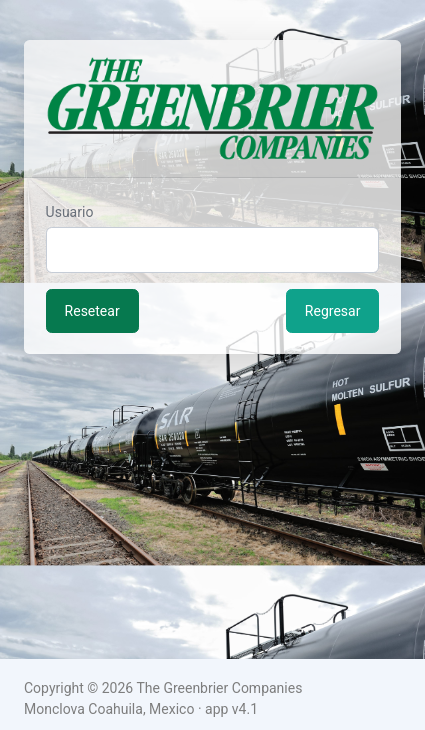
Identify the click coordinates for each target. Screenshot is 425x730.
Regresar (333, 311)
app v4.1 (231, 709)
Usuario (70, 212)
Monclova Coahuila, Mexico (109, 709)
